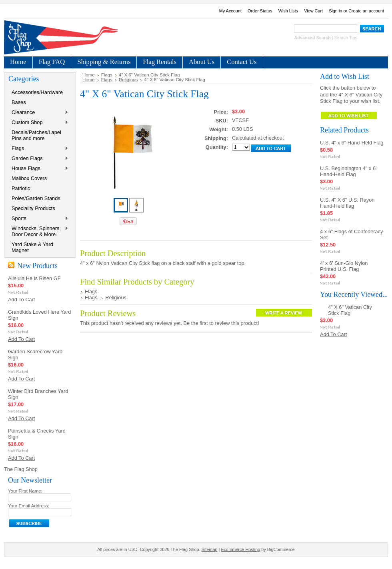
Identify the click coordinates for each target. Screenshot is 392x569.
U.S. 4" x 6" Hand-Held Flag (352, 143)
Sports (38, 219)
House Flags (38, 169)
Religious (128, 80)
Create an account (366, 11)
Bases (19, 102)
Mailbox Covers (29, 178)
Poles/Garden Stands (36, 198)
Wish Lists (288, 11)
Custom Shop (38, 123)
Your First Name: (25, 491)
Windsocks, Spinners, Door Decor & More (38, 231)
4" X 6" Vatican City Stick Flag (350, 310)
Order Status (260, 11)
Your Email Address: (29, 506)
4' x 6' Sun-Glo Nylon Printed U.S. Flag (344, 266)
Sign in (335, 11)
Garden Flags (38, 159)
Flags (38, 149)
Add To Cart (21, 300)
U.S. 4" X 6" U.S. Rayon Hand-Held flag (347, 203)
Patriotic (21, 188)
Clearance (38, 113)
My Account (230, 11)
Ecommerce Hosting (240, 549)
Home (89, 75)
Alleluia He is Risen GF (34, 278)
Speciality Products (33, 208)
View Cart (313, 11)
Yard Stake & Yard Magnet (32, 247)
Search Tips (346, 38)
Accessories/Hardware (37, 92)
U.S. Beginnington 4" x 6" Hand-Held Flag (349, 171)
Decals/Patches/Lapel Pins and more (36, 135)
